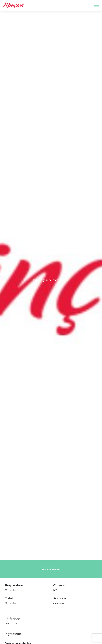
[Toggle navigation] (97, 5)
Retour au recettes (51, 569)
